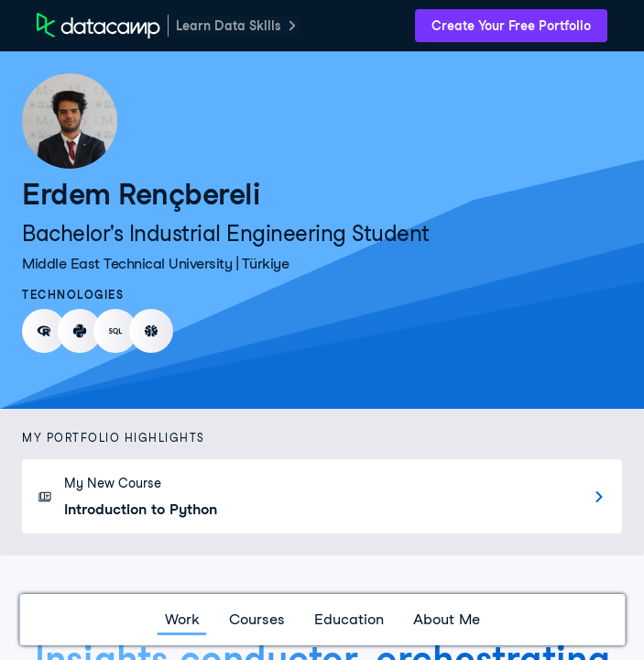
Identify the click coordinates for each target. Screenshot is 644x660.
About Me (447, 619)
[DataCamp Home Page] (98, 26)
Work (182, 619)
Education (349, 619)
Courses (257, 619)
